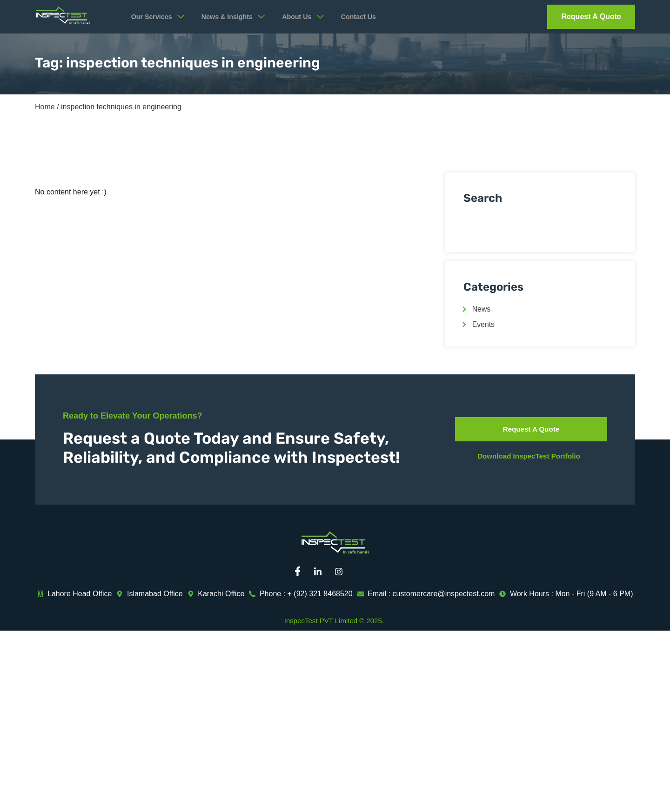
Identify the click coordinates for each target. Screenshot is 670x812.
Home (45, 107)
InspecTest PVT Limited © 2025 (333, 621)
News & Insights (240, 17)
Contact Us (372, 17)
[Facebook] (300, 572)
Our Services (161, 17)
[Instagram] (342, 572)
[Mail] (363, 572)
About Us (314, 17)
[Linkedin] (321, 572)
